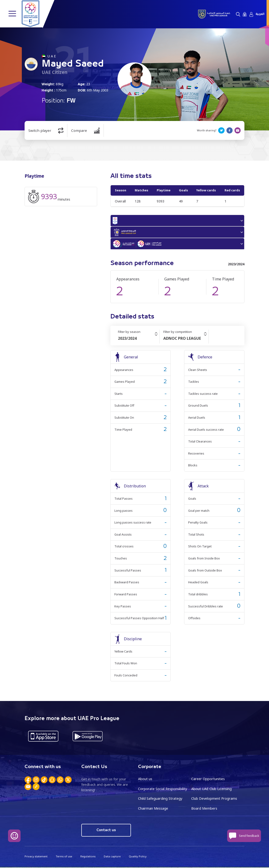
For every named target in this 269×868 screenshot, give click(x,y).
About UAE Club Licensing (211, 789)
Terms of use (64, 857)
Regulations (88, 857)
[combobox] (139, 339)
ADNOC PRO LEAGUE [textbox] (182, 339)
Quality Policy (137, 857)
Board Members (204, 809)
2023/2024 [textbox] (127, 339)
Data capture (112, 857)
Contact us (106, 831)
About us (145, 779)
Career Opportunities (208, 779)
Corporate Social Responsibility (163, 789)
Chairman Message (153, 809)
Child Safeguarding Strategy (160, 799)
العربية (260, 14)
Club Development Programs (214, 799)
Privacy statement (36, 857)
